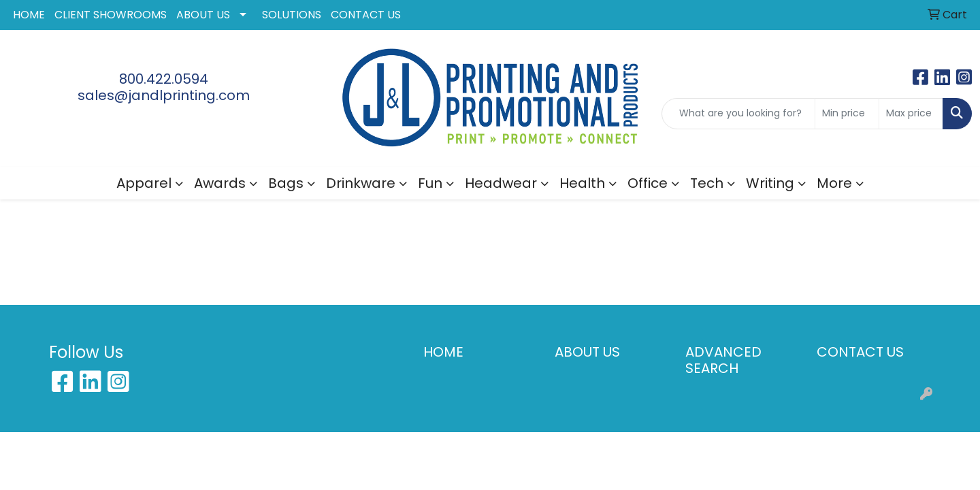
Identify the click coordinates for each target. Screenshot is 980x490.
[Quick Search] (738, 114)
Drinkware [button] (361, 183)
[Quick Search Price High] (911, 114)
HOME (29, 15)
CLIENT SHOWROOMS (111, 15)
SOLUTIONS (292, 15)
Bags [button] (286, 183)
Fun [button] (430, 183)
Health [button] (582, 183)
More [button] (834, 183)
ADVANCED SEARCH (723, 360)
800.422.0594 (164, 79)
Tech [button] (707, 183)
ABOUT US (203, 15)
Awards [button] (220, 183)
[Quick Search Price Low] (847, 114)
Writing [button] (770, 183)
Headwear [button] (501, 183)
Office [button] (648, 183)
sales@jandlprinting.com (164, 95)
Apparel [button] (144, 183)
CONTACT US (366, 15)
